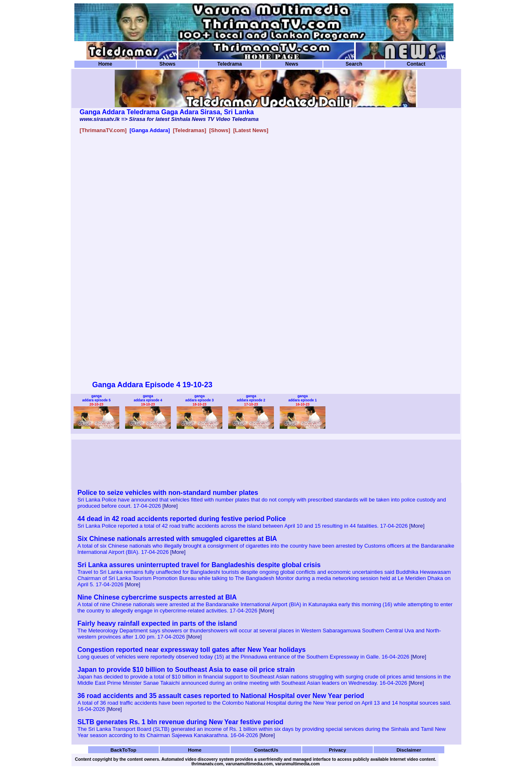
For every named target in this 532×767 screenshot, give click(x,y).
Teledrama (230, 64)
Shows (167, 64)
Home (105, 64)
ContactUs (266, 750)
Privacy (337, 750)
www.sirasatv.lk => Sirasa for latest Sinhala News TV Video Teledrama (169, 119)
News (292, 64)
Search (354, 64)
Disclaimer (409, 750)
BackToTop (123, 750)
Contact (416, 64)
